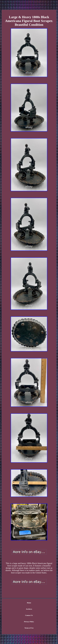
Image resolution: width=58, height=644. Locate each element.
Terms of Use (29, 628)
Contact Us (29, 615)
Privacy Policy (29, 622)
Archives (29, 609)
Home (29, 603)
